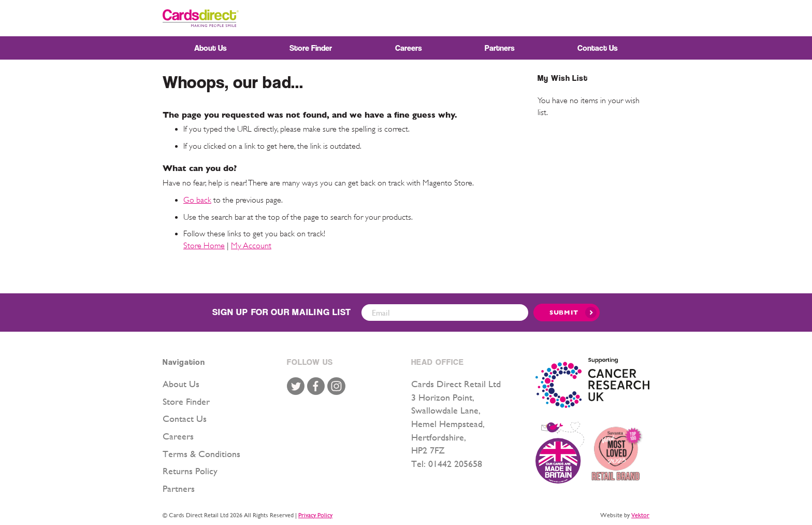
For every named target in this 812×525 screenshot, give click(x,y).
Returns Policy (190, 471)
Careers (178, 436)
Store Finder (186, 401)
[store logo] (201, 18)
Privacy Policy (315, 515)
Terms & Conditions (201, 454)
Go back (197, 200)
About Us (181, 384)
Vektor (640, 515)
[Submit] (567, 313)
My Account (251, 246)
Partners (179, 488)
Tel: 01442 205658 (447, 464)
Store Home (204, 246)
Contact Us (185, 418)
